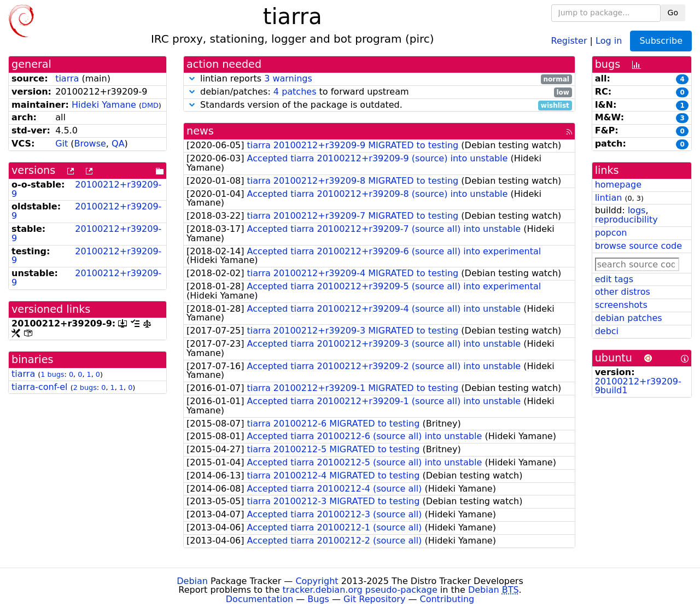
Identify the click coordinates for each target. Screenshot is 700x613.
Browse (90, 144)
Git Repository (374, 599)
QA (118, 144)
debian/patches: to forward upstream (379, 92)
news (200, 131)
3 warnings (288, 78)
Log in (609, 40)
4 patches (295, 92)
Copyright (317, 581)
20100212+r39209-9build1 (638, 386)
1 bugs (52, 374)
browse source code (638, 246)
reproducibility (626, 220)
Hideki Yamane (104, 105)
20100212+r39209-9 (86, 189)
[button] (192, 78)
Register (569, 40)
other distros (623, 292)
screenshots (621, 305)
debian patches (629, 318)
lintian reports (379, 79)
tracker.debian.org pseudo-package (360, 590)
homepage (618, 185)
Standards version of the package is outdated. (379, 105)
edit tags (614, 279)
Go (673, 13)
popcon (611, 233)
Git (62, 144)
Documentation (259, 599)
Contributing (447, 599)
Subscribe (661, 41)
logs (637, 210)
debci (607, 331)
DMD (150, 105)
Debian (192, 581)
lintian (609, 198)
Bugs (318, 599)
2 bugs (85, 387)
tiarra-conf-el (40, 387)
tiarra (67, 78)
